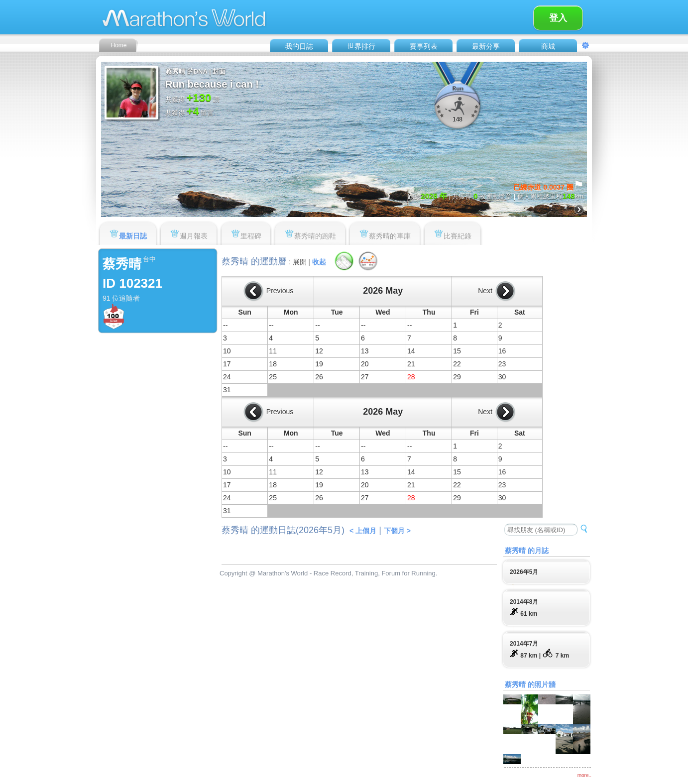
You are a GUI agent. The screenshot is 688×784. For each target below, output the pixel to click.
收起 (319, 262)
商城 (548, 46)
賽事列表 (424, 46)
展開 (300, 262)
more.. (584, 775)
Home (118, 45)
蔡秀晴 (122, 264)
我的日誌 (299, 46)
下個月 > (397, 531)
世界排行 (361, 46)
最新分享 (486, 46)
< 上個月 (363, 531)
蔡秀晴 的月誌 (527, 551)
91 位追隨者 (121, 298)
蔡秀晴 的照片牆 (530, 684)
